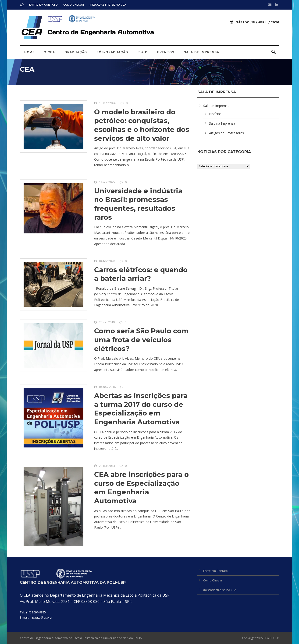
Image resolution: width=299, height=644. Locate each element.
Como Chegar (74, 5)
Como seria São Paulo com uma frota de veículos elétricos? (141, 340)
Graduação (76, 52)
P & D (143, 52)
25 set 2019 (107, 322)
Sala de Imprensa (201, 52)
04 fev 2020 (107, 261)
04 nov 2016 (107, 387)
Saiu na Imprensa (222, 123)
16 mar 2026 (107, 103)
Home (30, 52)
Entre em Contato (43, 5)
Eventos (166, 52)
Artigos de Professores (226, 133)
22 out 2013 (107, 466)
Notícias (215, 114)
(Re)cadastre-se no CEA (108, 5)
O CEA (49, 52)
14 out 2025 (107, 182)
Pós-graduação (112, 52)
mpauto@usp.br (41, 617)
